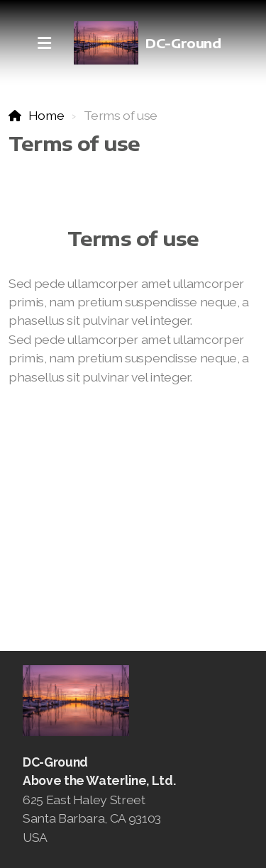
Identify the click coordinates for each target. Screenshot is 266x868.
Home (46, 115)
